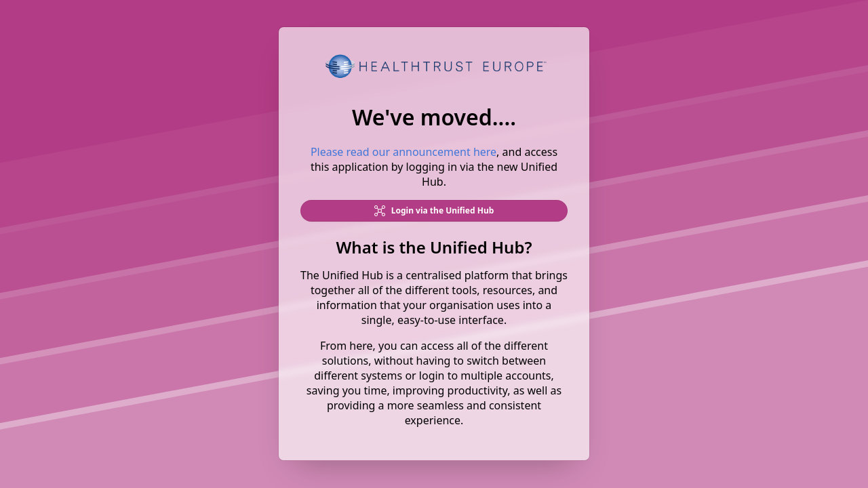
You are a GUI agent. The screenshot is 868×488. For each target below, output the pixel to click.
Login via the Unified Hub (434, 211)
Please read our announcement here (403, 152)
